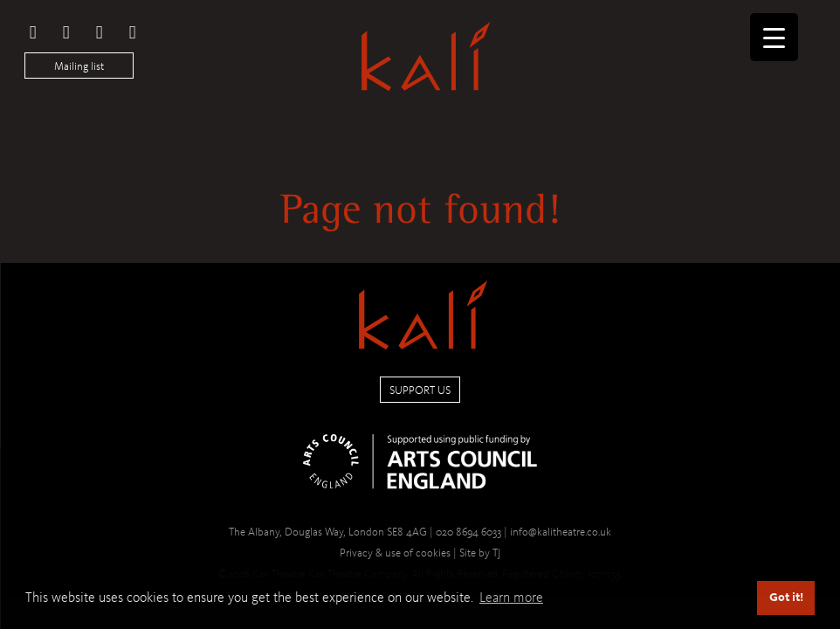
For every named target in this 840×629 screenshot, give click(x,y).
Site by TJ (480, 553)
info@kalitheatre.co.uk (561, 532)
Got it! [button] (786, 597)
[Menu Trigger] (774, 37)
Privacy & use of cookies (395, 553)
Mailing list (79, 66)
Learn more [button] (511, 597)
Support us (420, 390)
